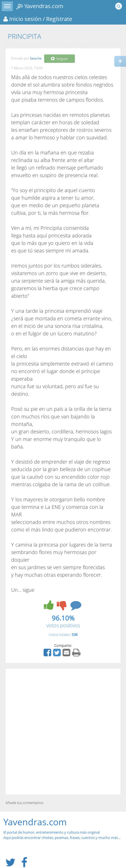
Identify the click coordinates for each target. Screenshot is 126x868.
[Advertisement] (63, 732)
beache (36, 59)
